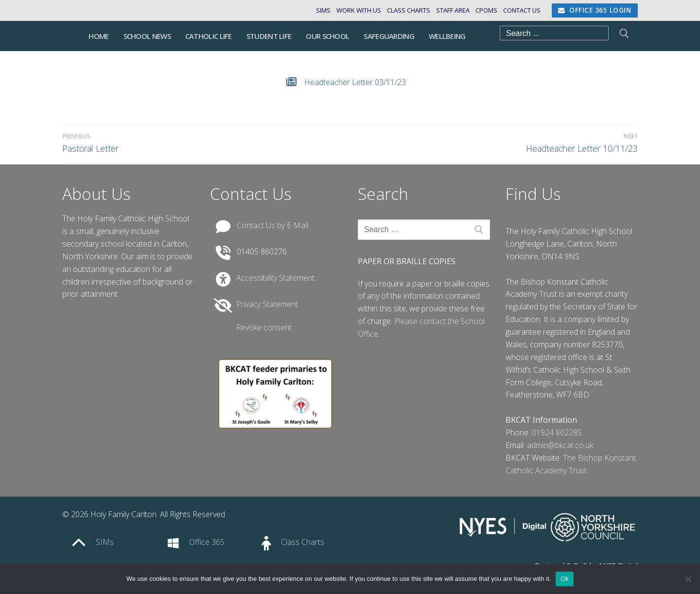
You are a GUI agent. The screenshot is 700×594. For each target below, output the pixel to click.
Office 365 (207, 542)
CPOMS (483, 10)
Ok (565, 579)
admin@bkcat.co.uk (560, 445)
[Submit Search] (623, 36)
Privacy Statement (267, 304)
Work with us (359, 10)
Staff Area (450, 10)
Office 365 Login (595, 10)
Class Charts (406, 10)
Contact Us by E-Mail (272, 225)
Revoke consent (264, 327)
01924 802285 (557, 432)
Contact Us (519, 10)
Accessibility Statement (275, 278)
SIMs (323, 10)
